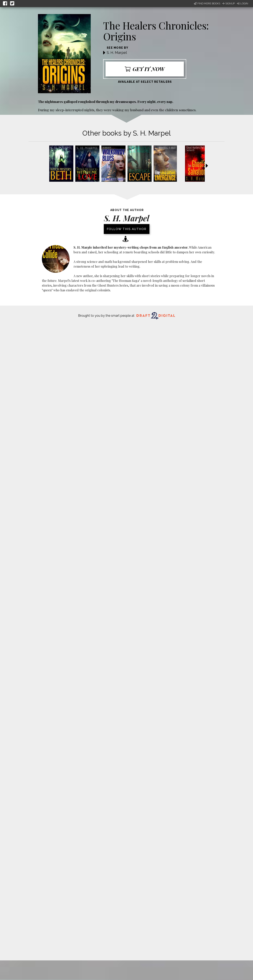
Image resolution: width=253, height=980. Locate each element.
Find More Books (207, 3)
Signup (228, 3)
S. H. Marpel (117, 53)
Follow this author (127, 229)
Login (242, 3)
